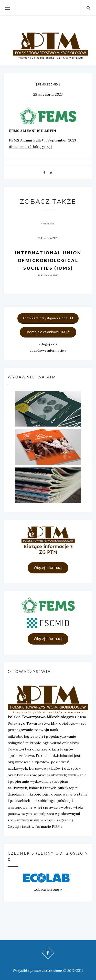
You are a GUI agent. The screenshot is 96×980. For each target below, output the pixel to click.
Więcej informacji (48, 567)
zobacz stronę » (48, 889)
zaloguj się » (48, 344)
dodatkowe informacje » (48, 350)
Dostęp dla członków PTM (48, 332)
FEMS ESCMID (48, 85)
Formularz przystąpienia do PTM (48, 318)
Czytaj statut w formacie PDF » (35, 826)
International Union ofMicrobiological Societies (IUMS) (48, 260)
